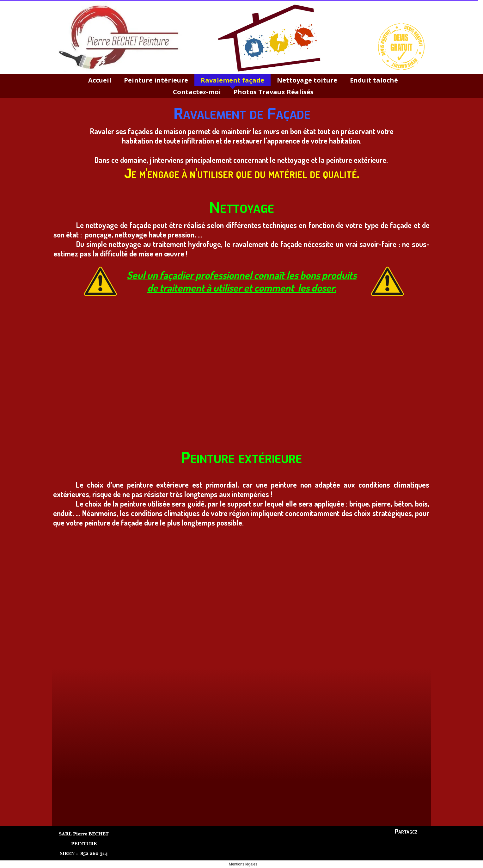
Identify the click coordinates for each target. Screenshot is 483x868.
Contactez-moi (197, 92)
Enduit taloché (374, 80)
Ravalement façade (232, 80)
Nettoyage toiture (307, 80)
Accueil (100, 80)
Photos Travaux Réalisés (274, 92)
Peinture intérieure (156, 80)
